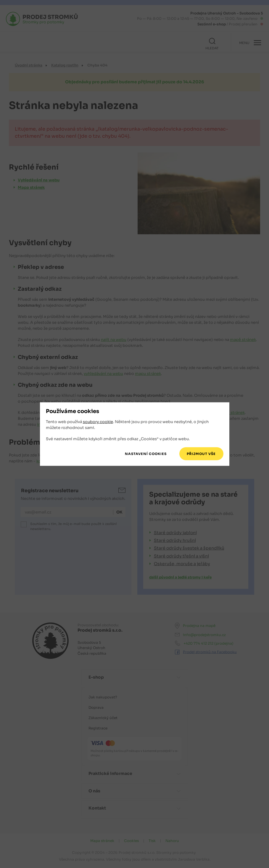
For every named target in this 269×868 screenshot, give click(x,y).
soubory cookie (98, 422)
